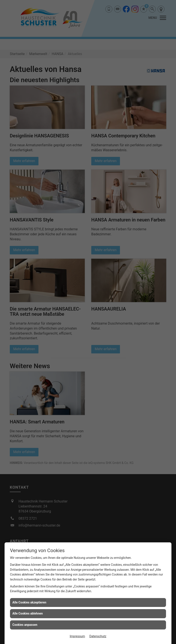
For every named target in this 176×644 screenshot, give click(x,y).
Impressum (77, 636)
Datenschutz (98, 636)
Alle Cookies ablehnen (28, 613)
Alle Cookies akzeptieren (29, 602)
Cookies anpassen (25, 625)
